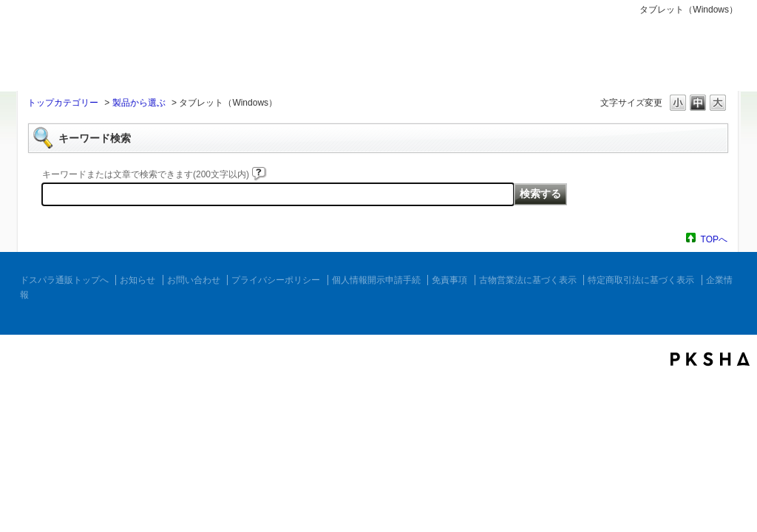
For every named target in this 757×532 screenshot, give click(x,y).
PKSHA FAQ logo (710, 359)
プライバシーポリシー (276, 280)
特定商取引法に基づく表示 (641, 280)
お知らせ (138, 280)
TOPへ (714, 239)
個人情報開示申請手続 (376, 280)
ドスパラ (105, 58)
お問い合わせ (194, 280)
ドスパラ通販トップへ (64, 280)
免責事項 (449, 280)
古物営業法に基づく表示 (528, 280)
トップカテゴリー (63, 103)
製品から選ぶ (139, 103)
